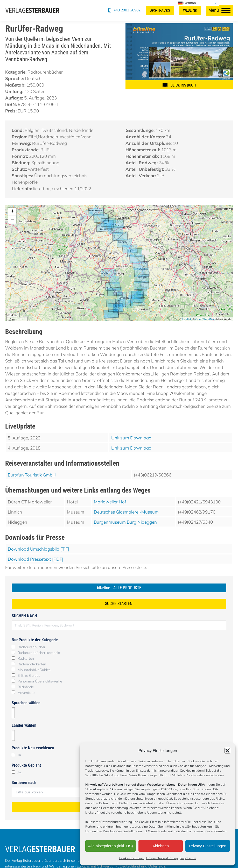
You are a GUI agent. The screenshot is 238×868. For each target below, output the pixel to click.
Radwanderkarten (32, 664)
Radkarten (26, 659)
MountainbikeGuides (34, 670)
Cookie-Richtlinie (131, 858)
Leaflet (187, 319)
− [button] (12, 220)
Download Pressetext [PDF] (36, 559)
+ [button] (12, 212)
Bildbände (26, 687)
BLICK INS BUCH (183, 85)
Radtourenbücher (31, 647)
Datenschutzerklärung (162, 858)
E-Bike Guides (29, 676)
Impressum (188, 858)
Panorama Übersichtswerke (40, 681)
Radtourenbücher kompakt (39, 653)
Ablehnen (161, 846)
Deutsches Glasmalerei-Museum (126, 512)
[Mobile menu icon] (219, 10)
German (187, 3)
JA (19, 755)
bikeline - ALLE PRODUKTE (119, 588)
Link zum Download (131, 438)
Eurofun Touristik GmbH (32, 475)
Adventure (26, 693)
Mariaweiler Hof (110, 502)
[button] (227, 751)
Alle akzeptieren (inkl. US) (111, 846)
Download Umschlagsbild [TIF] (38, 549)
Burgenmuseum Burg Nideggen (125, 522)
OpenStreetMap (206, 319)
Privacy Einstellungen (208, 846)
